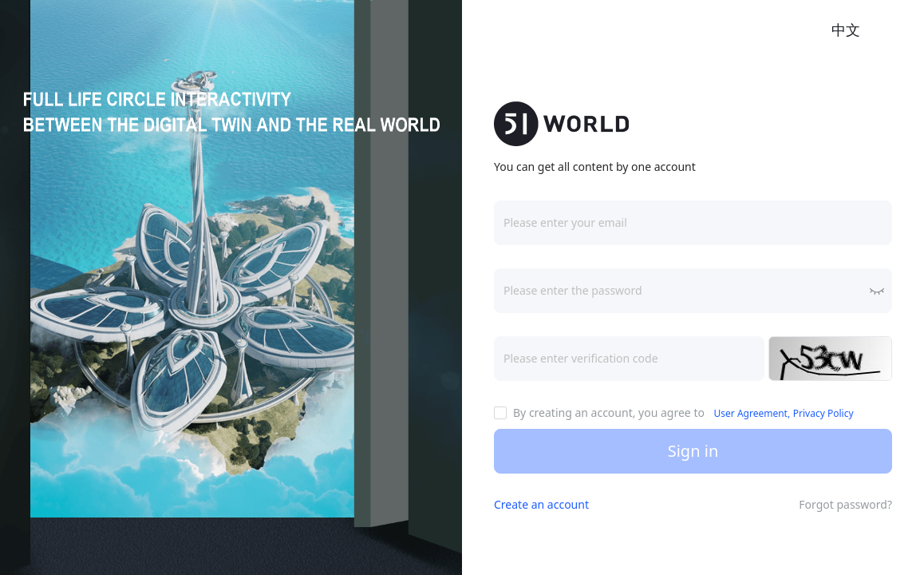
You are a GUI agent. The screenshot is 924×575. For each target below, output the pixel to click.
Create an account (541, 504)
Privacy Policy (823, 413)
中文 (846, 30)
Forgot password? (845, 504)
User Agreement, (752, 413)
